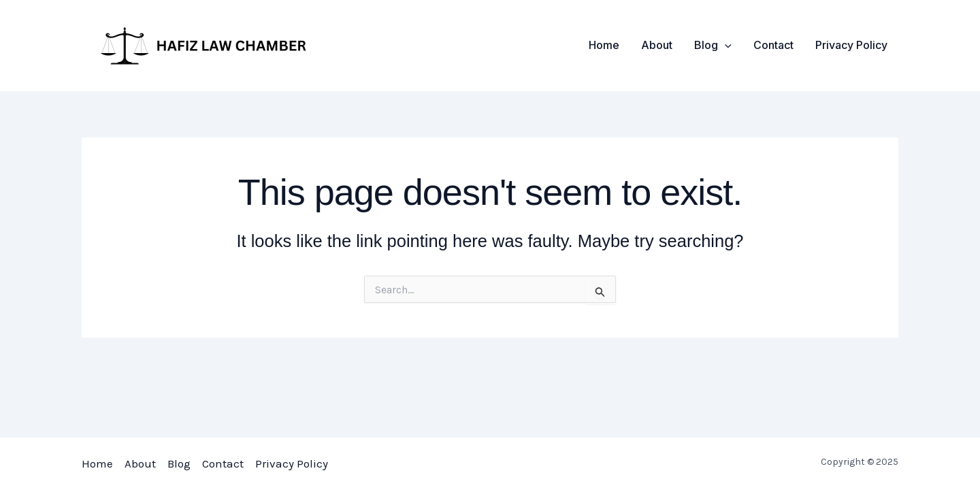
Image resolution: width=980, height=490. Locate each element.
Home (604, 45)
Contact (773, 45)
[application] (725, 45)
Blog (713, 45)
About (657, 45)
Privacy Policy (851, 45)
